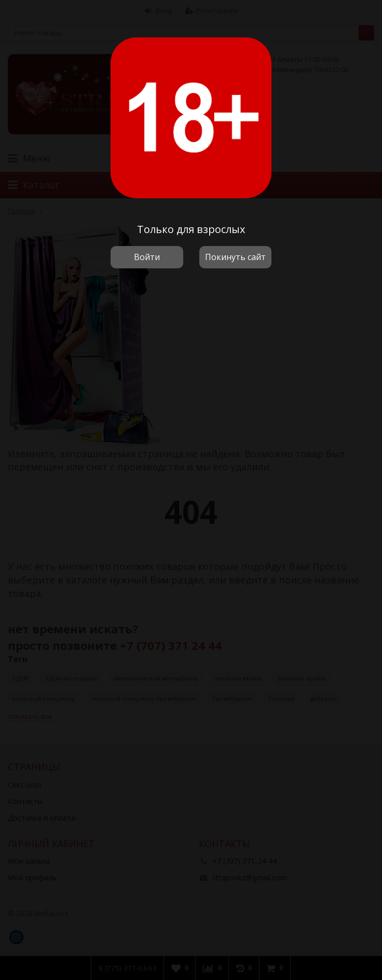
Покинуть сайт (235, 257)
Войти (147, 257)
